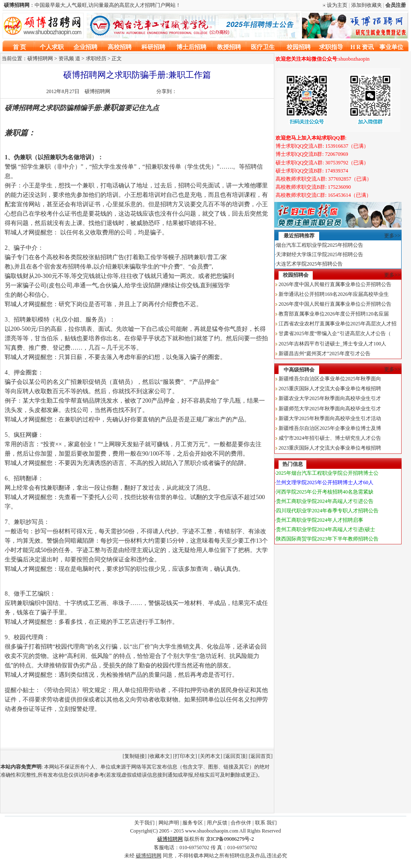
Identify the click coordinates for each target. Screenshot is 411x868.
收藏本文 (160, 756)
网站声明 (169, 823)
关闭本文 (210, 756)
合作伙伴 (241, 823)
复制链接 (135, 756)
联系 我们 (266, 823)
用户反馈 (217, 823)
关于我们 (144, 823)
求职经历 (96, 58)
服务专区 (193, 823)
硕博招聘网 (97, 91)
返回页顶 (235, 756)
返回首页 (261, 756)
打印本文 (185, 756)
